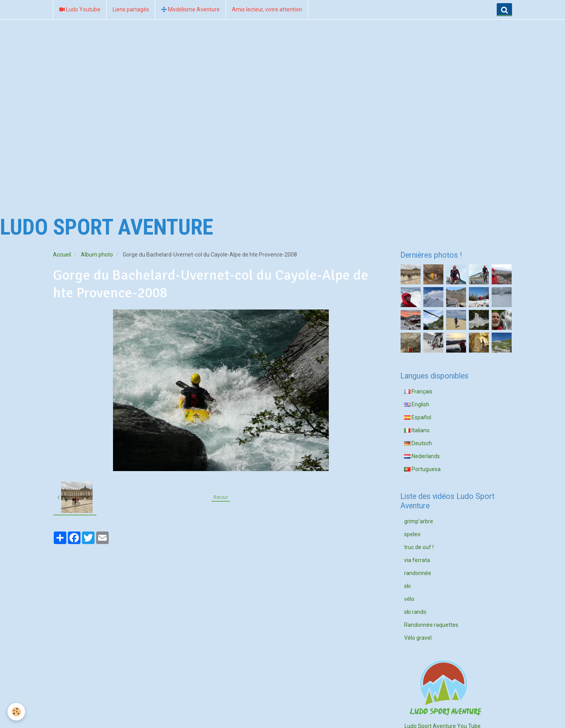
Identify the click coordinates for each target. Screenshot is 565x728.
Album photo (97, 255)
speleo (412, 534)
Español (418, 417)
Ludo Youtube (80, 9)
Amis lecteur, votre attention (267, 9)
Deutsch (418, 443)
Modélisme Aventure (190, 9)
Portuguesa (422, 469)
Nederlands (422, 456)
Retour (221, 497)
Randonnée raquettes (431, 625)
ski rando (415, 612)
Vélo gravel (418, 638)
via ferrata (417, 560)
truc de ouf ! (419, 547)
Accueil (62, 255)
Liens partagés (131, 9)
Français (418, 391)
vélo (409, 599)
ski (407, 586)
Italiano (417, 430)
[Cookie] (17, 712)
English (417, 404)
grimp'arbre (419, 521)
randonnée (418, 573)
